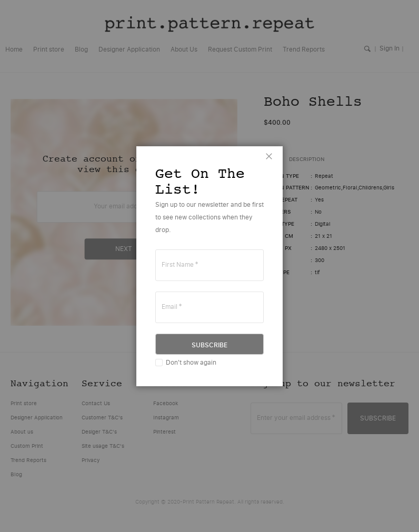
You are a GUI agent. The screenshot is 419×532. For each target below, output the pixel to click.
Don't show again (191, 362)
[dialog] (209, 266)
